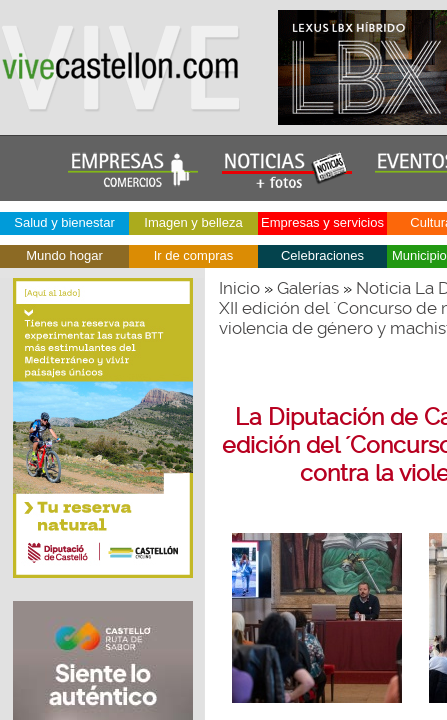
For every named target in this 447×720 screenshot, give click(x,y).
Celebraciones (322, 255)
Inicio (239, 288)
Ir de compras (193, 255)
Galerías (308, 288)
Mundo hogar (64, 255)
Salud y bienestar (64, 222)
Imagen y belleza (193, 222)
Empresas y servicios (322, 222)
